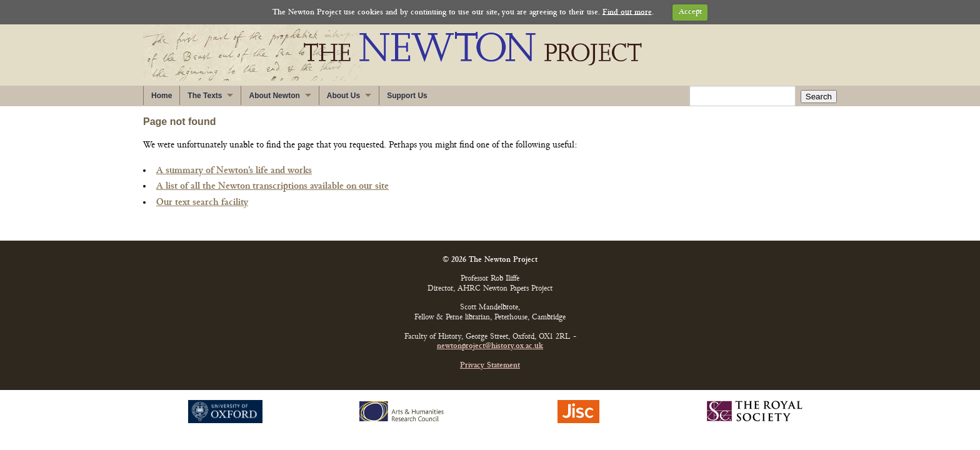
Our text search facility (202, 202)
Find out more (627, 12)
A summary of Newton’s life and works (234, 171)
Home (162, 96)
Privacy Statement (490, 366)
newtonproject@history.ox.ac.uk (490, 347)
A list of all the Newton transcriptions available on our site (272, 186)
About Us (343, 96)
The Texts (205, 96)
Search (819, 97)
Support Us (407, 96)
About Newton (274, 96)
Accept (690, 12)
